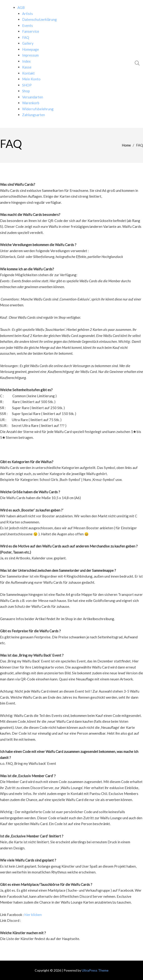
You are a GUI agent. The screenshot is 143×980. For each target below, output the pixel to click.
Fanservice (31, 31)
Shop (26, 91)
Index (26, 61)
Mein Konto (31, 79)
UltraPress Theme (95, 970)
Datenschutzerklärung (39, 19)
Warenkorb (31, 103)
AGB (21, 7)
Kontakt (28, 73)
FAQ (26, 37)
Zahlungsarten (34, 115)
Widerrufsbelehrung (38, 109)
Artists (27, 14)
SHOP (27, 85)
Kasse (27, 67)
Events (27, 25)
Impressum (30, 55)
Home (126, 145)
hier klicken (33, 915)
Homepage (31, 49)
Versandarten (33, 97)
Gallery (28, 43)
